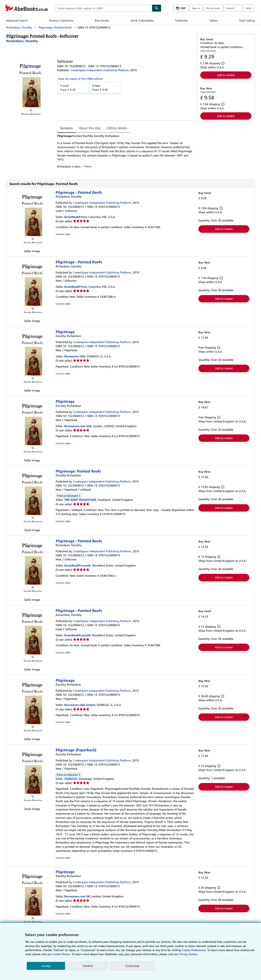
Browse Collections (61, 20)
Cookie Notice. (62, 954)
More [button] (88, 166)
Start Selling (247, 20)
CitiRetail (71, 779)
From (73, 87)
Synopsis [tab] (66, 128)
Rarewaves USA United (80, 705)
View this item (208, 51)
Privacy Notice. (189, 954)
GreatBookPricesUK (77, 565)
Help (249, 8)
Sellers (214, 20)
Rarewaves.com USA (78, 426)
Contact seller (63, 234)
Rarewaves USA (75, 356)
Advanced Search (17, 20)
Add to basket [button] (226, 75)
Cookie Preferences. (194, 950)
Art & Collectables (142, 20)
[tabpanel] (125, 153)
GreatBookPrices (76, 217)
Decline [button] (88, 966)
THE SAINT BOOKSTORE (80, 500)
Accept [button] (46, 966)
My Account (213, 8)
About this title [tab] (90, 128)
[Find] (157, 8)
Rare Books (102, 20)
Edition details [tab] (117, 128)
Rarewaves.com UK (77, 896)
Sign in (196, 8)
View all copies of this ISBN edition (81, 79)
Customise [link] (132, 966)
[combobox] (103, 8)
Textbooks (181, 20)
